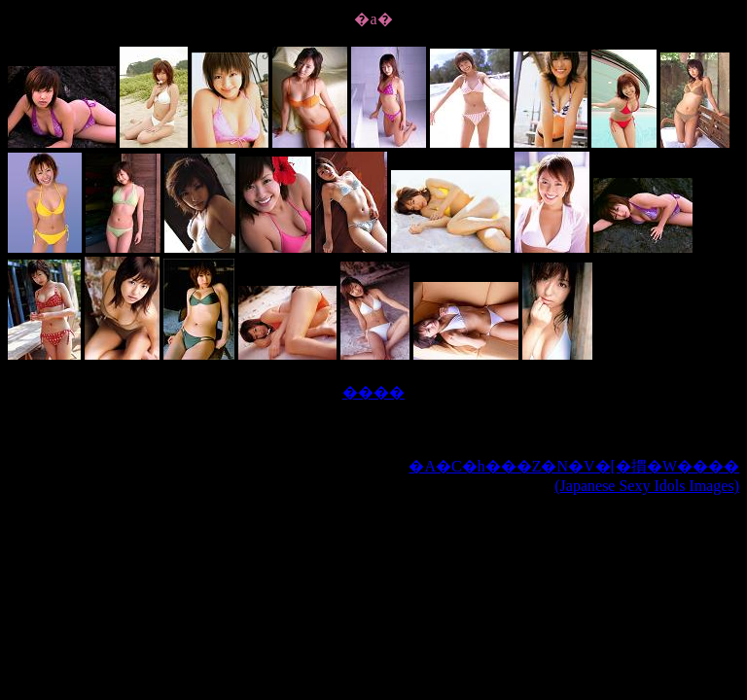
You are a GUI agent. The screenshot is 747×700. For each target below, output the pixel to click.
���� (373, 392)
